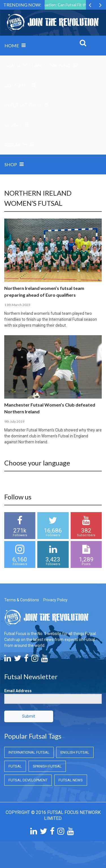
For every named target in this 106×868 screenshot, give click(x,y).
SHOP (11, 164)
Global (13, 125)
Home (12, 45)
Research (16, 145)
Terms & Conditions (22, 600)
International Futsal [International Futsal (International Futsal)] (29, 752)
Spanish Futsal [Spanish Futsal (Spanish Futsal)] (47, 766)
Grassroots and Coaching (38, 65)
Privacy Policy (55, 600)
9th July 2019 (14, 421)
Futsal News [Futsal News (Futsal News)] (71, 780)
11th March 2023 (17, 305)
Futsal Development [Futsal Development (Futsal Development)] (28, 780)
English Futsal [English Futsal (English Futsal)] (75, 752)
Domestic (17, 85)
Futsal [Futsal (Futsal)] (15, 766)
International (23, 105)
